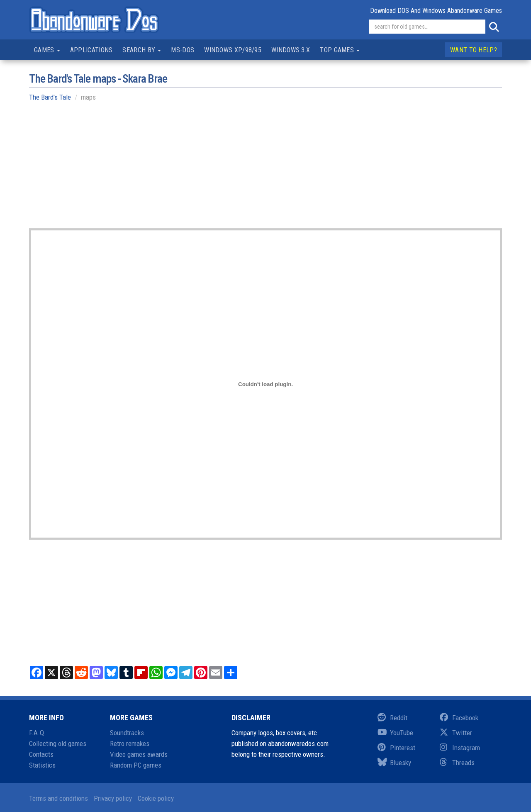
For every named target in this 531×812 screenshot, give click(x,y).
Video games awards (139, 754)
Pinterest (396, 748)
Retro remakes (130, 744)
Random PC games (136, 765)
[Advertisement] (265, 170)
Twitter (456, 733)
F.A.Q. (38, 733)
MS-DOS (183, 50)
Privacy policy (113, 798)
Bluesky (394, 763)
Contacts (41, 754)
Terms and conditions (58, 798)
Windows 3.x (291, 50)
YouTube (395, 733)
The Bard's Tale (50, 97)
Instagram (460, 748)
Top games (340, 50)
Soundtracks (127, 733)
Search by (142, 50)
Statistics (42, 765)
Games (47, 50)
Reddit (392, 718)
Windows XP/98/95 (233, 50)
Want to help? (474, 50)
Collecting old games (58, 744)
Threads (457, 763)
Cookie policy (156, 798)
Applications (91, 50)
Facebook (459, 718)
